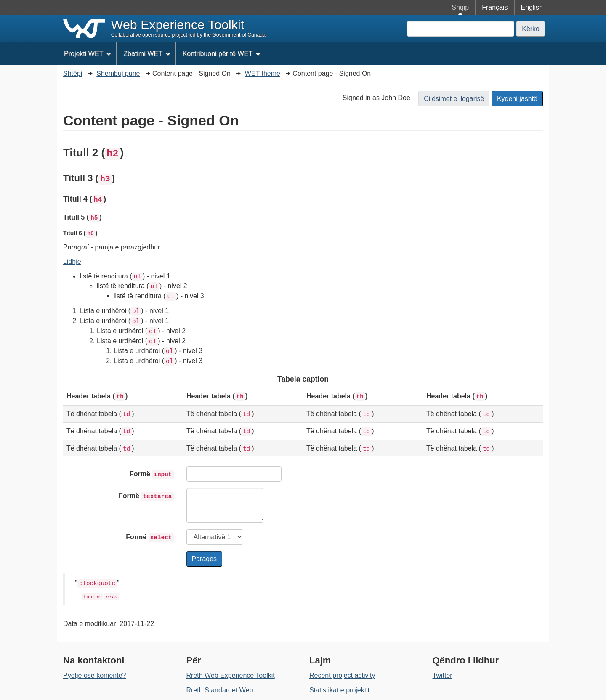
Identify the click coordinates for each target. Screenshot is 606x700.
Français (495, 7)
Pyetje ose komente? (94, 675)
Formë (152, 475)
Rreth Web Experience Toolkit (231, 675)
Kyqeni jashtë (517, 99)
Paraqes (205, 559)
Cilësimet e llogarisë (454, 99)
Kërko (531, 29)
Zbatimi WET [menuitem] (147, 54)
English (532, 7)
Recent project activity (342, 675)
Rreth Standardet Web (220, 690)
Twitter (443, 675)
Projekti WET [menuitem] (88, 54)
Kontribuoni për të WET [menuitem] (222, 54)
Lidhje (72, 261)
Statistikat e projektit (339, 690)
